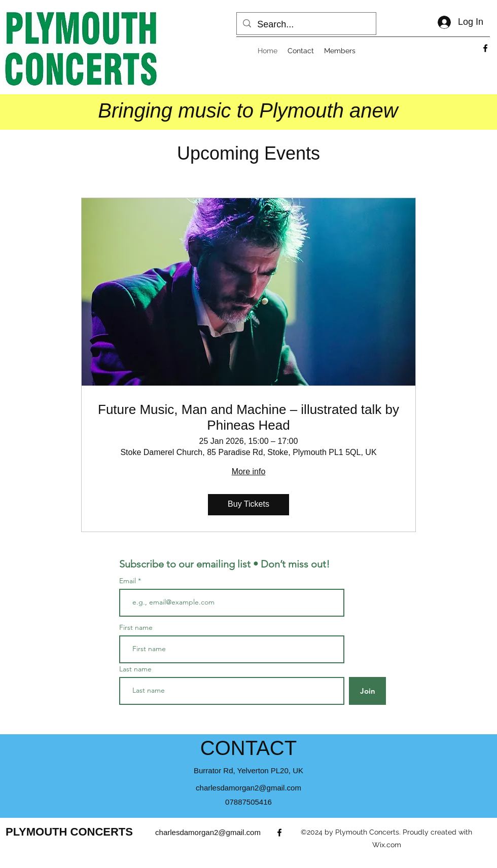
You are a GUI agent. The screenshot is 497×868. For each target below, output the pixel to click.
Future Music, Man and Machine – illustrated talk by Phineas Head (248, 417)
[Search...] (306, 25)
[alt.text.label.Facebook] (485, 48)
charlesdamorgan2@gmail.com (248, 788)
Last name (135, 669)
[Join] (367, 691)
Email (129, 581)
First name (136, 627)
